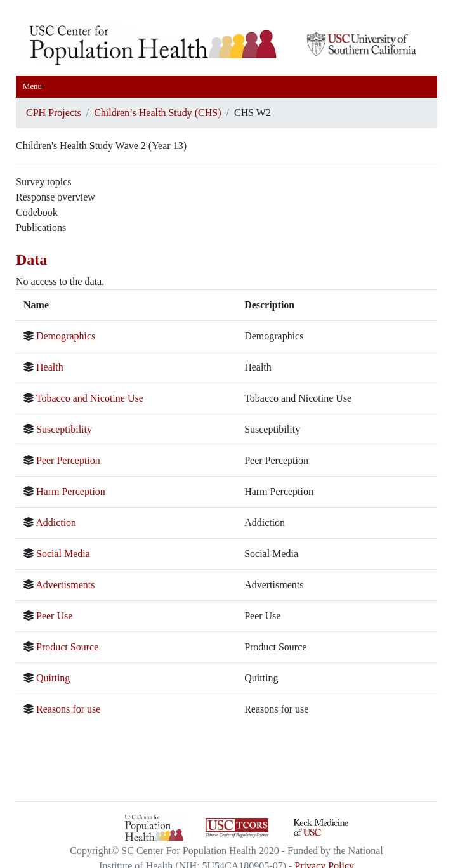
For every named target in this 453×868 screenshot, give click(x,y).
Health (50, 367)
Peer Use (54, 616)
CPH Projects (54, 113)
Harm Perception (71, 491)
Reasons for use (68, 709)
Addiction (56, 523)
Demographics (66, 336)
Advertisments (65, 585)
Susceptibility (64, 429)
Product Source (67, 647)
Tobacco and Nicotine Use (90, 398)
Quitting (53, 678)
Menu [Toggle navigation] (32, 86)
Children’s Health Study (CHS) (157, 113)
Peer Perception (68, 460)
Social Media (63, 554)
